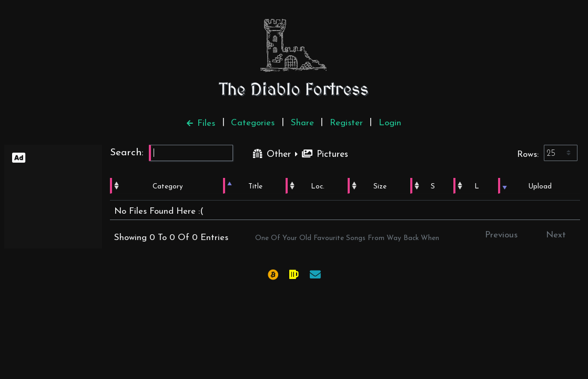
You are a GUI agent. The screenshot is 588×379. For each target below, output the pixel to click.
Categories (253, 123)
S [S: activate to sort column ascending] (433, 187)
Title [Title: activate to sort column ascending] (253, 187)
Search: (171, 153)
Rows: (547, 153)
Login (390, 123)
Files (201, 123)
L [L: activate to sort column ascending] (477, 187)
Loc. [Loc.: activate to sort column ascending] (315, 187)
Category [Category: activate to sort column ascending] (167, 187)
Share (302, 123)
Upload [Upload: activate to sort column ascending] (540, 187)
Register (346, 123)
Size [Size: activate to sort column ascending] (378, 187)
